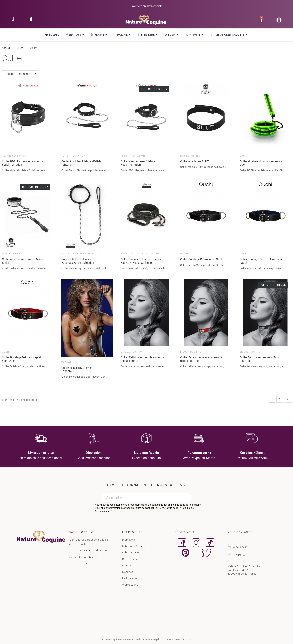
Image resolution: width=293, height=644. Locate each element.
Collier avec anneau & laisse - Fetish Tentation (139, 163)
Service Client (252, 453)
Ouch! (244, 156)
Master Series (190, 156)
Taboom (67, 362)
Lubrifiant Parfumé (134, 546)
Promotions (129, 540)
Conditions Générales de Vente (88, 551)
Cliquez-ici (239, 555)
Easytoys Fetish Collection (81, 254)
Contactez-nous (79, 563)
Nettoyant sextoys (133, 578)
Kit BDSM (128, 565)
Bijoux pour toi (132, 352)
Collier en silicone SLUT (194, 161)
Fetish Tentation (14, 156)
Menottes (128, 572)
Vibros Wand (130, 585)
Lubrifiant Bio (131, 553)
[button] (31, 20)
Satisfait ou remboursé (83, 557)
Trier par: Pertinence (18, 74)
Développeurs (131, 559)
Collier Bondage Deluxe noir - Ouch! (202, 259)
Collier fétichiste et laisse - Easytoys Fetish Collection (78, 261)
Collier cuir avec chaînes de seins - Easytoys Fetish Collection (142, 261)
